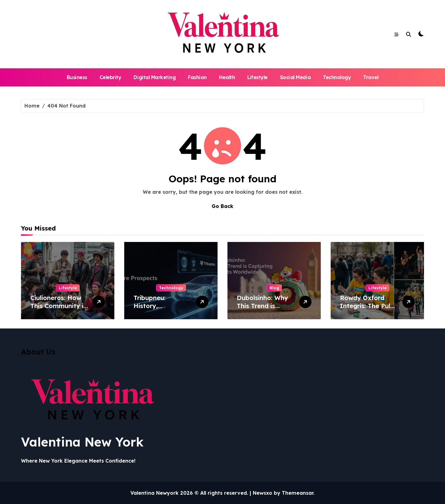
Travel (371, 77)
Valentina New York (82, 442)
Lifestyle (257, 77)
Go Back (222, 206)
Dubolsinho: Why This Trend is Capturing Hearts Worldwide (263, 310)
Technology (337, 77)
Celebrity (110, 77)
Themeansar (298, 493)
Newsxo (263, 493)
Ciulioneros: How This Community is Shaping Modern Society (58, 310)
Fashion (197, 77)
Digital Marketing (155, 77)
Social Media (295, 77)
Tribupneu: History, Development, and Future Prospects (162, 310)
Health (227, 77)
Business (77, 77)
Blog (274, 288)
